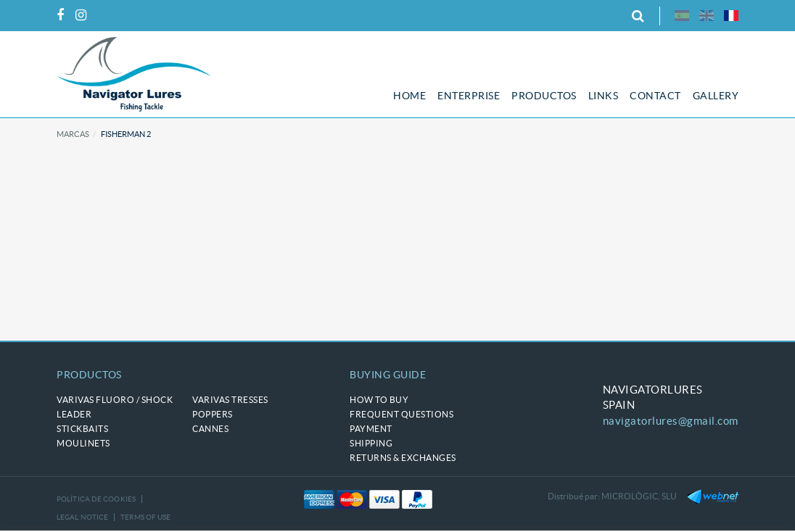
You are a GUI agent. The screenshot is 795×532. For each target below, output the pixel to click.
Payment (371, 429)
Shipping (371, 443)
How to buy (379, 400)
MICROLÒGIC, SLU (639, 496)
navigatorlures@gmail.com (671, 421)
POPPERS (213, 414)
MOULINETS (83, 443)
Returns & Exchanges (403, 458)
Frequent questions (401, 414)
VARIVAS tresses (230, 400)
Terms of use (145, 517)
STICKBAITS (82, 429)
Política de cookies (96, 499)
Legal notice (82, 517)
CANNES (210, 429)
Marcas (73, 134)
